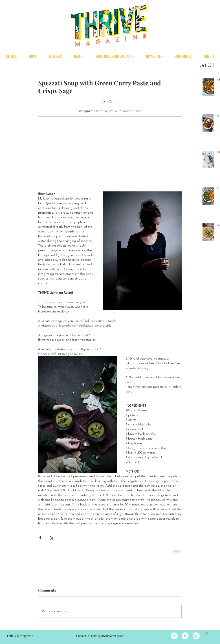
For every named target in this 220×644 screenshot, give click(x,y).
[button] (207, 635)
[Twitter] (185, 636)
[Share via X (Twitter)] (51, 538)
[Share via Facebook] (40, 538)
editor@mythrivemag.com (108, 636)
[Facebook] (174, 636)
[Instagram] (196, 636)
